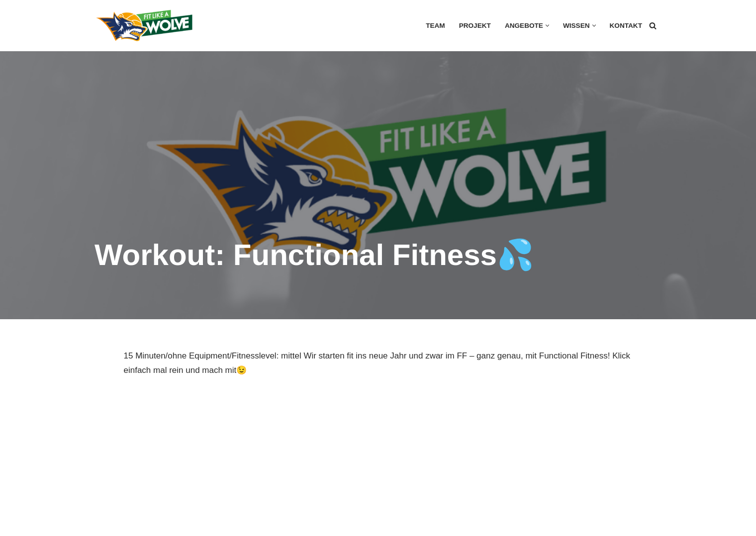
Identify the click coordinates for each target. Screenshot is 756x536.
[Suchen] (653, 26)
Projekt (475, 26)
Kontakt (626, 26)
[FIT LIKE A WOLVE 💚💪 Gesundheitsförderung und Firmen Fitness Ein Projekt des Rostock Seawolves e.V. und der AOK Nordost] (144, 26)
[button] (547, 26)
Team (435, 26)
